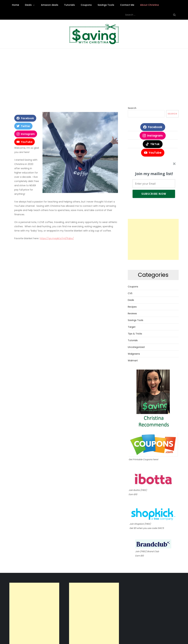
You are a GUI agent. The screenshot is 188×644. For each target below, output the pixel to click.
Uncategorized (136, 347)
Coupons (86, 5)
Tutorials (69, 5)
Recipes (132, 307)
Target (132, 327)
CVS (130, 293)
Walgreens (134, 354)
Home (16, 5)
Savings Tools (106, 5)
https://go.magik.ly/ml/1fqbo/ (57, 238)
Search (132, 108)
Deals (30, 5)
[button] (154, 174)
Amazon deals (50, 5)
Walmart (133, 361)
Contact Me (127, 5)
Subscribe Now (154, 194)
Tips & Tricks (135, 334)
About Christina (149, 5)
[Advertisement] (94, 81)
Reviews (132, 313)
